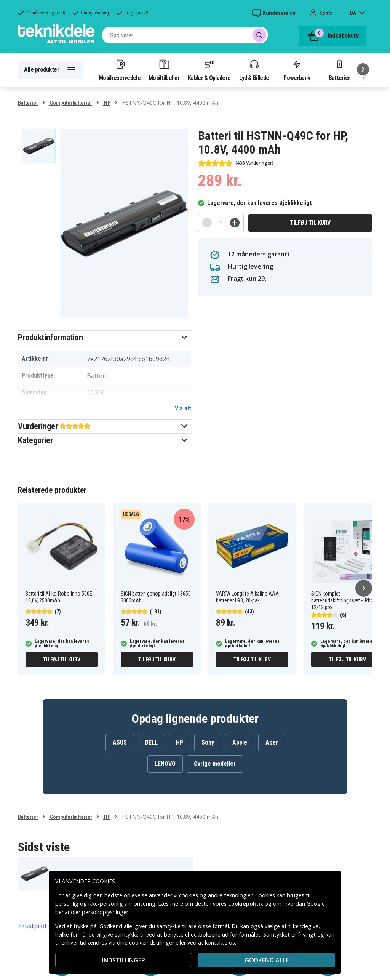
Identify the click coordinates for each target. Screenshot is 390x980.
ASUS (120, 742)
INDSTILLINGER (124, 960)
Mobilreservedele (120, 70)
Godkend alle (267, 960)
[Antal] (221, 223)
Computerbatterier (70, 103)
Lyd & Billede (254, 70)
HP (107, 103)
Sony (208, 742)
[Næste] (363, 69)
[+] (235, 223)
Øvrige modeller (215, 764)
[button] (105, 337)
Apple (240, 742)
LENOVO (165, 764)
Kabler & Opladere (209, 70)
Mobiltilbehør (164, 70)
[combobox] (185, 35)
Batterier (340, 70)
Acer (272, 742)
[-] (207, 223)
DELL (151, 742)
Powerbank (297, 70)
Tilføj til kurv (310, 223)
